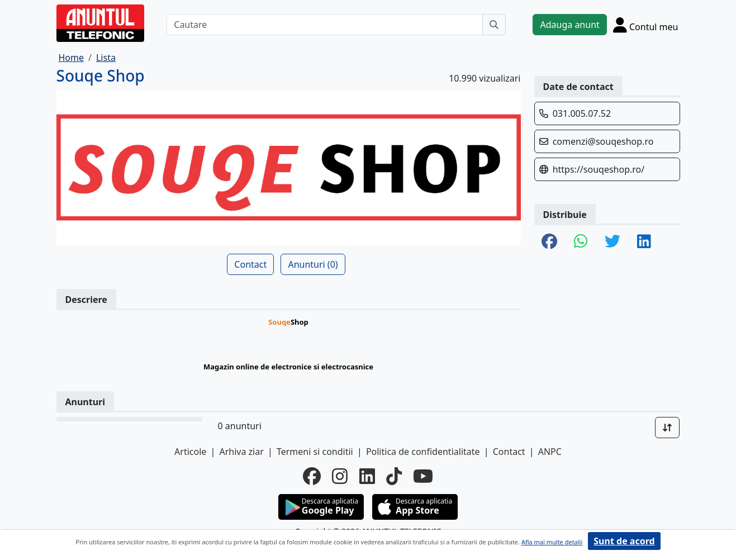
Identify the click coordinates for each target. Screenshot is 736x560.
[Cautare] (325, 25)
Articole (190, 452)
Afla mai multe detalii (552, 542)
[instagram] (340, 476)
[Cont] (646, 25)
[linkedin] (367, 476)
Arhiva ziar (241, 452)
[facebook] (312, 476)
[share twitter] (612, 242)
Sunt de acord (624, 541)
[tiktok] (394, 476)
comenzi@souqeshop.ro (603, 141)
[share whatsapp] (581, 242)
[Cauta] (494, 25)
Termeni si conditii (315, 452)
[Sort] (667, 428)
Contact (250, 264)
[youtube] (423, 476)
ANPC (550, 452)
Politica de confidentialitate (423, 452)
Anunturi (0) (313, 264)
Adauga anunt (569, 25)
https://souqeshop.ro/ (599, 169)
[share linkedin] (644, 242)
